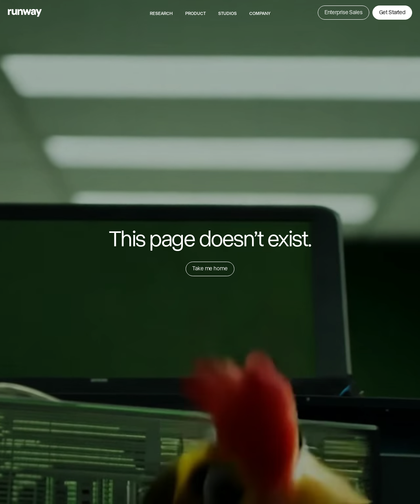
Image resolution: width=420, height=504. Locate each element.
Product (195, 13)
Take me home (210, 268)
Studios (227, 13)
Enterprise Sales (344, 12)
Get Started (392, 12)
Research (161, 13)
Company (260, 13)
